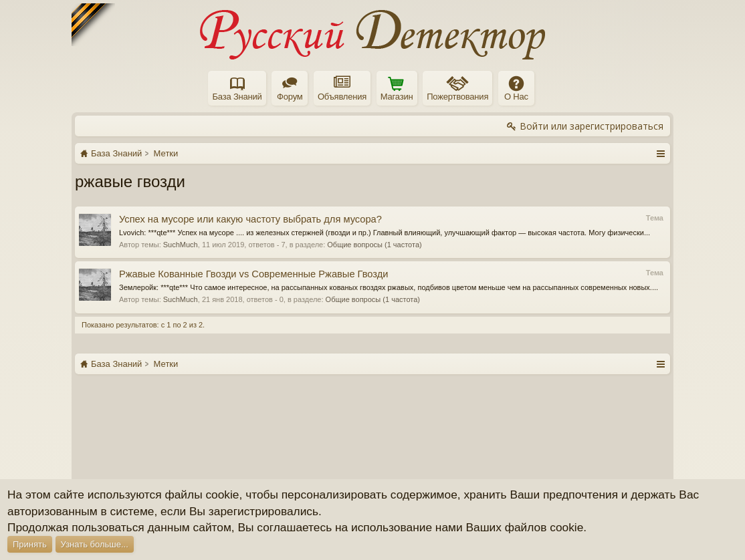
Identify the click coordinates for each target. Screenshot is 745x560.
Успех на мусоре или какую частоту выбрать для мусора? (250, 219)
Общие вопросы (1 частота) (374, 245)
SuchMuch (181, 245)
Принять (30, 544)
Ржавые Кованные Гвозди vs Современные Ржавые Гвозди (253, 274)
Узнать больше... (95, 544)
